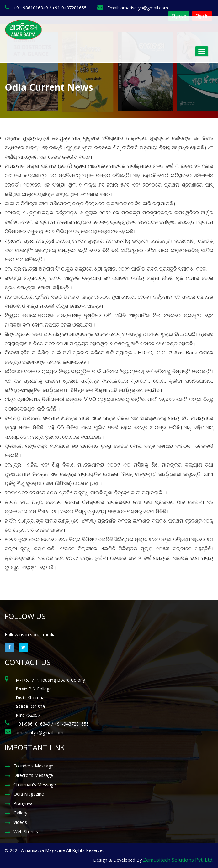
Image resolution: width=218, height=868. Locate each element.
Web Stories (26, 832)
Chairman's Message (35, 785)
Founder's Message (33, 766)
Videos (20, 822)
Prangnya (23, 803)
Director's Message (33, 775)
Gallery (20, 813)
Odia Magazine (29, 794)
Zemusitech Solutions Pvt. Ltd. (178, 860)
